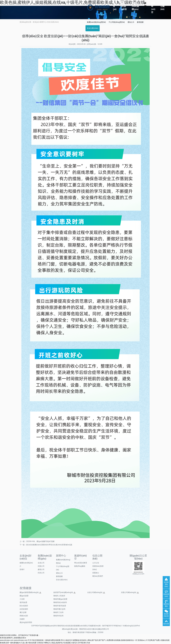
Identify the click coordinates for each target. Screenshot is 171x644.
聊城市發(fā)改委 (60, 606)
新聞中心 (145, 8)
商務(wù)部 (24, 616)
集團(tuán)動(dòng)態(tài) (96, 22)
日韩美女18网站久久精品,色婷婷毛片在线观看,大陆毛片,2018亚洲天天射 (63, 643)
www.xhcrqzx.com (7, 640)
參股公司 (41, 569)
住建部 (22, 619)
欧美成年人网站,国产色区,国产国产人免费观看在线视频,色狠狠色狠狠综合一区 (108, 640)
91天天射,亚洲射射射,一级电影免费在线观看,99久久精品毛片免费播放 (54, 640)
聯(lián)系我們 (98, 576)
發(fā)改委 (23, 602)
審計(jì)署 (23, 612)
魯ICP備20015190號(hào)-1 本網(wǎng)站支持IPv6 (121, 626)
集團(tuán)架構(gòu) (135, 6)
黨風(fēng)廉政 (80, 566)
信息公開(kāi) (162, 6)
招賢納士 (96, 573)
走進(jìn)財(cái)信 (123, 6)
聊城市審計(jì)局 (59, 609)
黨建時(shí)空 (153, 8)
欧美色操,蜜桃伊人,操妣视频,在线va (13, 638)
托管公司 (41, 573)
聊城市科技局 (58, 616)
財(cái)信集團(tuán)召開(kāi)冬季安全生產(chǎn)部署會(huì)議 (49, 545)
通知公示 (131, 22)
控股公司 (41, 566)
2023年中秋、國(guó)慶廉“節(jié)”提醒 (40, 541)
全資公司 (41, 563)
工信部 (22, 599)
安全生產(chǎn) (53, 22)
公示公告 (96, 563)
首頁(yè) (115, 6)
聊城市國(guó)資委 (60, 599)
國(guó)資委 (24, 596)
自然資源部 (24, 609)
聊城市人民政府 (59, 596)
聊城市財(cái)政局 (60, 602)
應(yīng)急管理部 (26, 622)
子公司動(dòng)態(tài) (117, 22)
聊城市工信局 (58, 612)
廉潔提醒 (140, 22)
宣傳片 (22, 569)
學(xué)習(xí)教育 (81, 563)
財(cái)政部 (24, 606)
